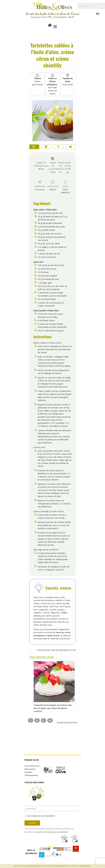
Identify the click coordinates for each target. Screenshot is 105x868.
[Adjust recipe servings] (35, 189)
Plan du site (20, 866)
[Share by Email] (71, 147)
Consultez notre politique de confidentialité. (52, 832)
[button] (59, 147)
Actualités (28, 772)
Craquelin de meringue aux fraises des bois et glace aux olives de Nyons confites (53, 708)
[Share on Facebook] (46, 147)
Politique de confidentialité (56, 866)
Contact (75, 866)
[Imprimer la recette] (34, 147)
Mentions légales (34, 866)
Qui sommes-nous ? (32, 766)
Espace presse (30, 769)
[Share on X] (37, 720)
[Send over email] (50, 720)
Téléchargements (31, 775)
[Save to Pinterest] (43, 720)
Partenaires (85, 866)
